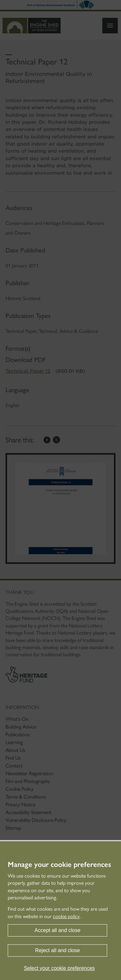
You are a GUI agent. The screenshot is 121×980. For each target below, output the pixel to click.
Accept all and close (57, 930)
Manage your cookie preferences (59, 865)
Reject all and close (58, 950)
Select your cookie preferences (59, 968)
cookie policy (66, 916)
